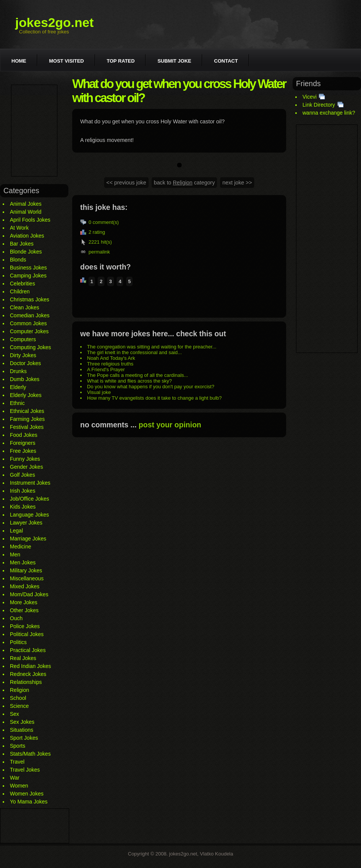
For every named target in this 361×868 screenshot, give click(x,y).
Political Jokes (27, 634)
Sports (17, 746)
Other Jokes (24, 610)
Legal (16, 531)
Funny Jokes (25, 459)
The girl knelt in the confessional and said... (134, 352)
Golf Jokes (22, 475)
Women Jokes (27, 794)
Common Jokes (28, 323)
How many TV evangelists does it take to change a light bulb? (154, 398)
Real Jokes (23, 658)
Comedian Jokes (30, 315)
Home (19, 61)
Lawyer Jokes (26, 523)
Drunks (18, 371)
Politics (18, 642)
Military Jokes (26, 570)
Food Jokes (24, 435)
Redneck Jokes (28, 674)
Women (19, 786)
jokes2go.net (55, 22)
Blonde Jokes (26, 252)
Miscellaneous (27, 578)
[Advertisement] (34, 131)
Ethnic (17, 403)
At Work (19, 228)
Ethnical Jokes (27, 411)
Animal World (26, 212)
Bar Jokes (22, 244)
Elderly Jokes (26, 395)
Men (15, 555)
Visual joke (99, 392)
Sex (14, 714)
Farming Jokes (27, 419)
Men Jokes (23, 562)
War (15, 778)
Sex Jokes (22, 722)
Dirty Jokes (23, 355)
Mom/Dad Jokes (29, 594)
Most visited (66, 61)
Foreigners (23, 443)
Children (20, 291)
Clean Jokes (25, 307)
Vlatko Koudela (216, 854)
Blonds (18, 260)
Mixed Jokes (25, 586)
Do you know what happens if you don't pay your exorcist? (151, 387)
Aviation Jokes (27, 236)
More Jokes (24, 602)
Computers (23, 339)
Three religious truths (110, 364)
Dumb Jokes (25, 379)
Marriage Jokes (28, 539)
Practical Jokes (28, 650)
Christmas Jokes (29, 299)
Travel (17, 762)
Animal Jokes (26, 204)
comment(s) (106, 222)
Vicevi (310, 97)
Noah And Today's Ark (111, 358)
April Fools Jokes (30, 220)
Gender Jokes (26, 467)
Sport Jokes (24, 738)
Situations (21, 730)
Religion (20, 690)
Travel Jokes (25, 770)
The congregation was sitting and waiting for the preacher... (152, 347)
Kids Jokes (23, 507)
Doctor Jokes (25, 363)
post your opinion (170, 425)
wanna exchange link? (329, 113)
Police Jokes (25, 626)
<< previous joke (126, 183)
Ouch (16, 618)
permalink (99, 252)
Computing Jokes (30, 347)
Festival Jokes (27, 427)
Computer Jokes (29, 331)
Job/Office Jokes (29, 499)
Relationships (26, 682)
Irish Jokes (23, 491)
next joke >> (237, 183)
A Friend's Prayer (106, 369)
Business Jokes (28, 268)
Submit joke (174, 61)
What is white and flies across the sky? (129, 381)
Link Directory (319, 105)
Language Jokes (29, 515)
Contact (226, 61)
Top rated (121, 61)
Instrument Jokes (30, 483)
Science (19, 706)
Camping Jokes (28, 276)
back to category (184, 183)
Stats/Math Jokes (30, 754)
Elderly (18, 387)
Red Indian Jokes (30, 666)
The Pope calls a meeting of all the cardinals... (138, 375)
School (18, 698)
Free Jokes (23, 451)
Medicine (21, 547)
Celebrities (22, 284)
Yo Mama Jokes (29, 802)
